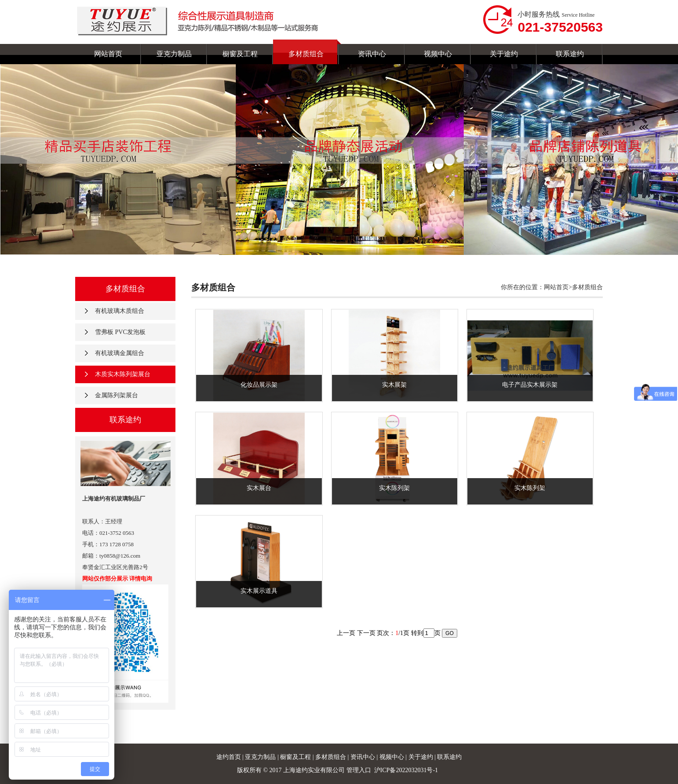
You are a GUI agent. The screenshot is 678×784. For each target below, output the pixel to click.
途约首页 (229, 757)
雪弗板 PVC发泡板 (120, 332)
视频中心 (393, 757)
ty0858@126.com (120, 556)
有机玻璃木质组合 (120, 311)
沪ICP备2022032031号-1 (407, 770)
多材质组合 (332, 757)
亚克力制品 (260, 757)
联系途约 (449, 757)
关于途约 (422, 757)
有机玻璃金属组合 (120, 353)
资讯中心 (364, 757)
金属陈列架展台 (117, 395)
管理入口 (359, 770)
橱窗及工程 (296, 757)
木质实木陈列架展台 (123, 374)
